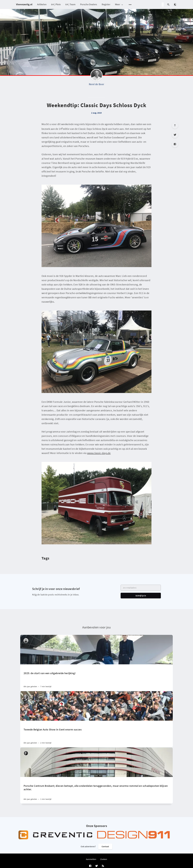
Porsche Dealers (89, 4)
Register (106, 4)
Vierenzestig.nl (24, 4)
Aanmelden (91, 859)
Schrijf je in (141, 596)
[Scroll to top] (175, 125)
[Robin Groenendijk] (26, 753)
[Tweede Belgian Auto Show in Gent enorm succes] (96, 734)
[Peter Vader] (26, 641)
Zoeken (104, 859)
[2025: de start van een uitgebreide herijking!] (96, 678)
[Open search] (168, 5)
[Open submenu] (130, 5)
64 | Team (70, 4)
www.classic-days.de (99, 453)
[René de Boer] (96, 76)
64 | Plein (56, 4)
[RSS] (103, 866)
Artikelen (42, 4)
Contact (105, 846)
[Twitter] (175, 135)
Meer (119, 4)
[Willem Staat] (26, 697)
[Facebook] (175, 144)
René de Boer (97, 84)
